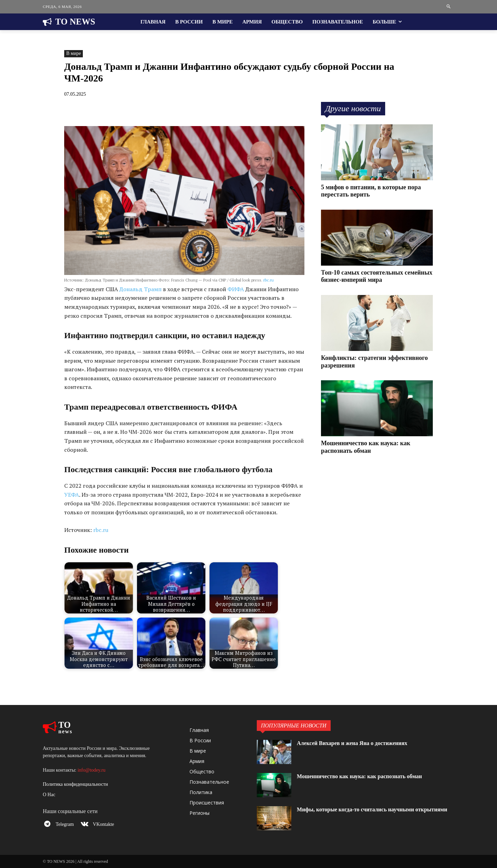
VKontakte (108, 825)
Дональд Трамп (140, 289)
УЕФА (72, 495)
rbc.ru (269, 280)
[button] (449, 7)
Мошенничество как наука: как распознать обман (367, 776)
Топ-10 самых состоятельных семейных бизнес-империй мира (377, 276)
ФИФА (236, 289)
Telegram (67, 825)
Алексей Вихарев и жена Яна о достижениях (359, 743)
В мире (74, 54)
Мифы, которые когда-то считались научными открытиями (363, 813)
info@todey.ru (92, 770)
